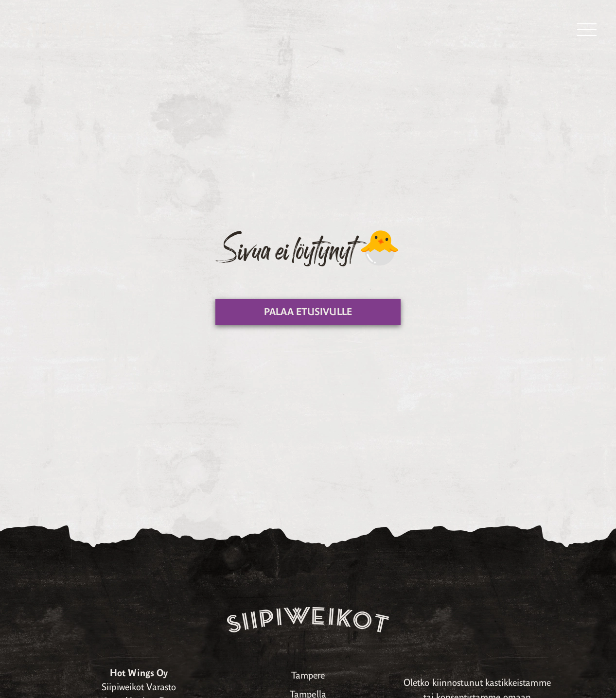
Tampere (308, 675)
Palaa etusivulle (308, 312)
